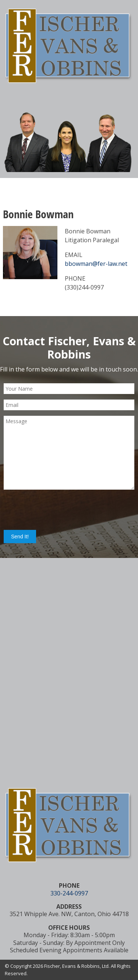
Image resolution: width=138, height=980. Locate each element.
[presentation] (60, 510)
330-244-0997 (69, 893)
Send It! (20, 537)
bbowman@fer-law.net (96, 264)
